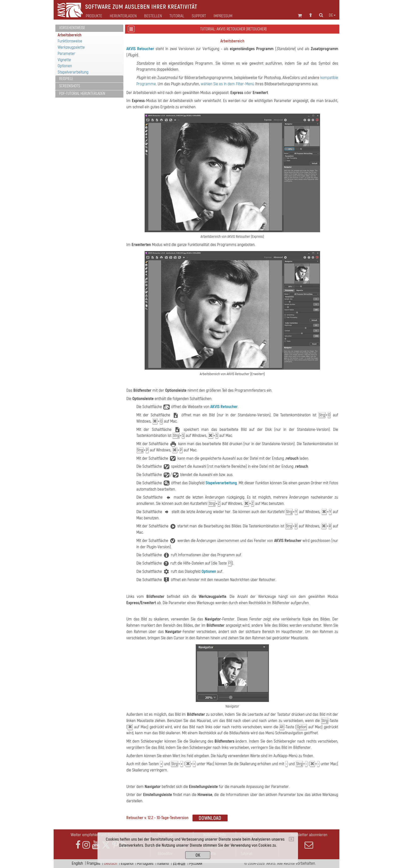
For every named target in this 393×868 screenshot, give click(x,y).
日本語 (179, 863)
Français (93, 863)
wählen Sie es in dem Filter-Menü (227, 84)
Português (145, 863)
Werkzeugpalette (71, 47)
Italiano (163, 863)
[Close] (291, 839)
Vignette (64, 60)
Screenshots (70, 86)
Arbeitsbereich (70, 35)
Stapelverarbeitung (73, 72)
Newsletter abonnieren (309, 841)
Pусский (196, 863)
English (77, 863)
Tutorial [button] (177, 16)
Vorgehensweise (72, 28)
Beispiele (66, 79)
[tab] (89, 28)
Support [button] (199, 16)
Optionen (65, 66)
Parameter (66, 54)
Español (127, 863)
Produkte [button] (94, 16)
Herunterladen (123, 16)
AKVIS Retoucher (140, 49)
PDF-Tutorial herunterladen (82, 94)
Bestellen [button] (153, 16)
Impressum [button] (223, 16)
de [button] (332, 15)
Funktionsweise (70, 41)
